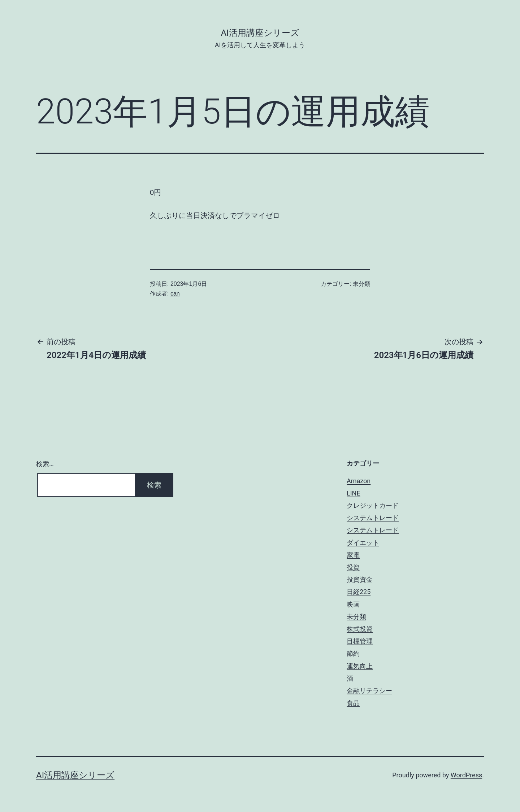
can (175, 294)
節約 (353, 653)
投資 (353, 567)
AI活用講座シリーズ (260, 33)
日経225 (359, 592)
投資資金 (360, 579)
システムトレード (373, 518)
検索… (45, 464)
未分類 (361, 284)
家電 (353, 555)
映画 (353, 604)
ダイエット (363, 543)
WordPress (466, 775)
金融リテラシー (369, 691)
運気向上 (360, 666)
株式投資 (360, 629)
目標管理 (360, 641)
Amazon (359, 481)
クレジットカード (373, 505)
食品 (353, 703)
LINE (354, 493)
